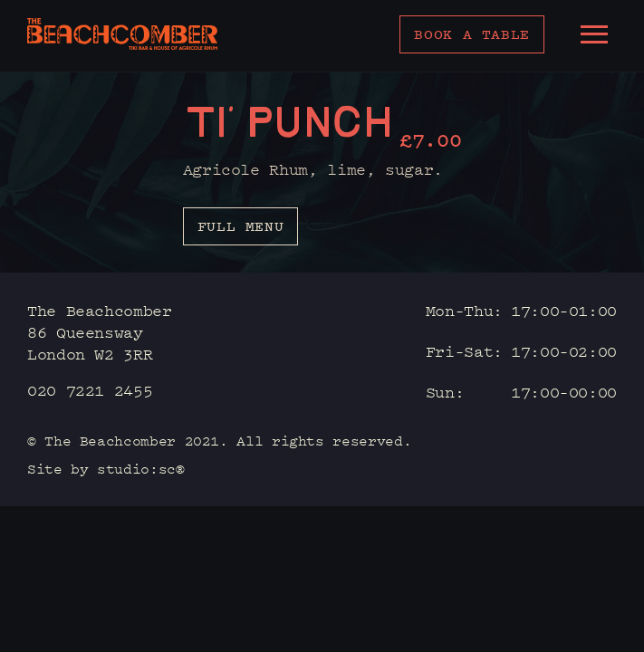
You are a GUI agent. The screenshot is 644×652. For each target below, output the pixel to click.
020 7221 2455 (90, 390)
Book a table (472, 34)
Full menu (241, 226)
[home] (122, 34)
